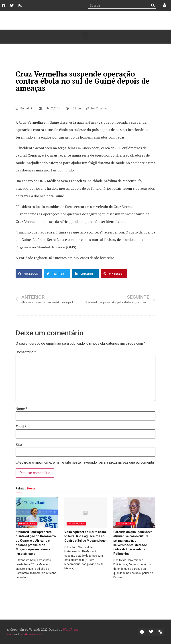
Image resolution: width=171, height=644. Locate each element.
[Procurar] (153, 5)
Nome (21, 409)
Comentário (26, 352)
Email (21, 427)
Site (19, 445)
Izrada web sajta (31, 634)
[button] (85, 35)
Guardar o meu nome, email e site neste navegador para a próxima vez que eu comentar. (87, 463)
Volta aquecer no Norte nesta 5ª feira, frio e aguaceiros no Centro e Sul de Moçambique (85, 536)
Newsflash (27, 524)
